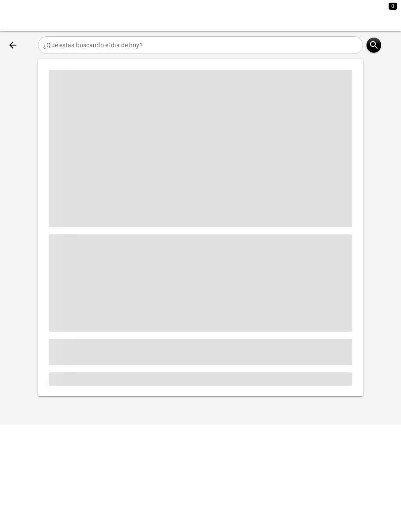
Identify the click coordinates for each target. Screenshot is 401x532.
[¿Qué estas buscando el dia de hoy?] (200, 45)
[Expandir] (360, 15)
